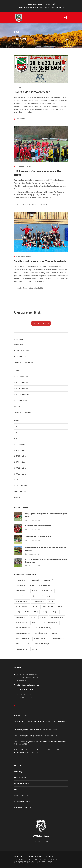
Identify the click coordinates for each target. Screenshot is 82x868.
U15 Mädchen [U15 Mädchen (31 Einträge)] (40, 638)
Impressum (19, 857)
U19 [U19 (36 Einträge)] (35, 649)
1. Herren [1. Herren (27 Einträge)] (34, 580)
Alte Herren (18, 421)
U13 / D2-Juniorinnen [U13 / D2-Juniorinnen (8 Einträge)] (43, 628)
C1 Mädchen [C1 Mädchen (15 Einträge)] (44, 596)
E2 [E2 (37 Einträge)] (60, 607)
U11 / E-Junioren (43, 204)
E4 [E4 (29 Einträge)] (27, 612)
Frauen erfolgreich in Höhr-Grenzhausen (38, 525)
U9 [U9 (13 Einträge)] (33, 617)
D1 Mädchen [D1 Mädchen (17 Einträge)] (38, 601)
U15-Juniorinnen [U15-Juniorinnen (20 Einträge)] (58, 638)
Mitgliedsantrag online (22, 801)
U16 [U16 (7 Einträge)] (18, 644)
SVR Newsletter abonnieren (24, 807)
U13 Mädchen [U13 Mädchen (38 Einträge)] (41, 633)
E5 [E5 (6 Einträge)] (36, 612)
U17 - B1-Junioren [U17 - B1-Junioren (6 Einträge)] (42, 644)
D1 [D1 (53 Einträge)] (57, 596)
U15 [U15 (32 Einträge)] (54, 633)
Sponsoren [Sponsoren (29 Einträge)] (21, 617)
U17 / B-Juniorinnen (21, 377)
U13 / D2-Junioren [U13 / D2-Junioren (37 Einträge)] (23, 628)
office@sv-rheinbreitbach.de (28, 685)
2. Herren (17, 432)
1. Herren (17, 427)
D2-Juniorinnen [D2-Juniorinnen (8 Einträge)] (22, 607)
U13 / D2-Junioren (20, 468)
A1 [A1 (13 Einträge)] (32, 585)
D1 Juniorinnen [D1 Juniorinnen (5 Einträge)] (22, 601)
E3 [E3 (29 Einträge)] (18, 612)
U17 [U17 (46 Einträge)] (28, 644)
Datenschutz (35, 857)
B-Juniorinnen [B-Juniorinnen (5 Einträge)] (21, 591)
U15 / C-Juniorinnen (21, 383)
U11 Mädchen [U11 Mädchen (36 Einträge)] (21, 623)
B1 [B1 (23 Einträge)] (34, 591)
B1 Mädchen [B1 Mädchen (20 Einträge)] (47, 591)
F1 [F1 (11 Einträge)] (45, 612)
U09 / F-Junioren (20, 492)
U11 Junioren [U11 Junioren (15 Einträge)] (57, 617)
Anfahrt (16, 789)
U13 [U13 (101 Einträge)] (35, 623)
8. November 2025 (34, 554)
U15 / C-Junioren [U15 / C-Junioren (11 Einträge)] (23, 638)
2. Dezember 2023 (24, 257)
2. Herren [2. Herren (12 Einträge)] (48, 580)
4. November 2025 (34, 566)
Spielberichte (33, 204)
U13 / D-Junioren (20, 462)
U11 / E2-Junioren (20, 486)
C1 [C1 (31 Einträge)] (32, 596)
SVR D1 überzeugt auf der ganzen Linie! (38, 536)
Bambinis (20, 288)
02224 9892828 (59, 8)
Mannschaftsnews (22, 204)
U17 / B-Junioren (20, 444)
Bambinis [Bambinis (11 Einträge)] (20, 596)
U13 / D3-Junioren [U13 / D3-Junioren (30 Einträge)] (23, 633)
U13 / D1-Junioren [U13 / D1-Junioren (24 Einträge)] (50, 623)
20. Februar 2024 (24, 167)
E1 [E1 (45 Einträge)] (35, 607)
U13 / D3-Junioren (20, 474)
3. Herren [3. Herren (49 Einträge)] (20, 585)
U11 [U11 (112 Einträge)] (43, 617)
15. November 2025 (34, 520)
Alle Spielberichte (20, 356)
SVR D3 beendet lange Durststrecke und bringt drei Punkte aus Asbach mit (41, 742)
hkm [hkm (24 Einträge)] (55, 612)
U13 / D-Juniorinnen (21, 388)
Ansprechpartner (20, 778)
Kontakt (50, 857)
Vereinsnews (21, 119)
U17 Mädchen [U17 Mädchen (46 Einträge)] (21, 649)
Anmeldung (18, 772)
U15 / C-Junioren (20, 450)
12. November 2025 (34, 529)
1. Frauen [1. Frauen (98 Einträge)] (20, 580)
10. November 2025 (34, 540)
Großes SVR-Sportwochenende (32, 92)
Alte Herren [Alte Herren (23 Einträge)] (45, 585)
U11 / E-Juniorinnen (21, 400)
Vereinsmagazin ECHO (22, 795)
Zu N (41, 323)
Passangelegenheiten (22, 783)
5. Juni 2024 (21, 87)
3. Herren (17, 438)
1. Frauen (17, 371)
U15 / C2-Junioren (20, 456)
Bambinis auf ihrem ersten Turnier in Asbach (40, 261)
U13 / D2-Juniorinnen (21, 394)
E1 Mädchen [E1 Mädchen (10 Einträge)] (48, 607)
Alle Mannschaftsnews (22, 350)
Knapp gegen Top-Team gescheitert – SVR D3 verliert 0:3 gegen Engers (39, 722)
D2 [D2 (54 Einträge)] (51, 601)
